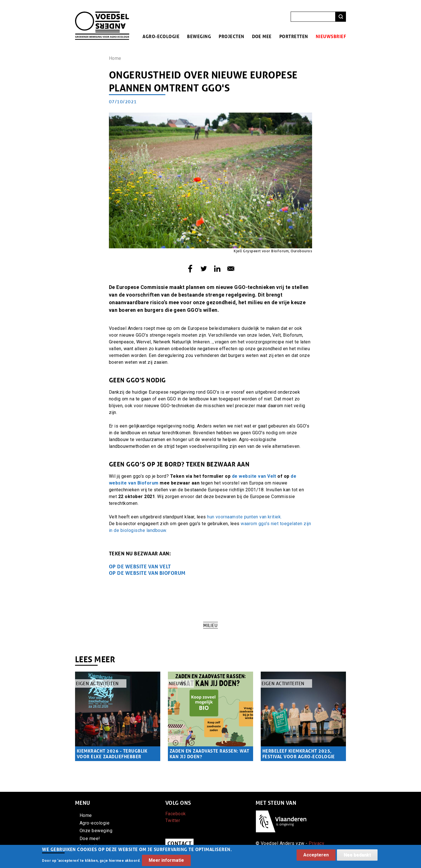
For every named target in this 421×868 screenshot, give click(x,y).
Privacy (316, 843)
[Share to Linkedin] (217, 269)
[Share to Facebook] (190, 269)
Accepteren (316, 857)
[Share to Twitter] (204, 269)
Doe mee (262, 36)
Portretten (294, 36)
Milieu (211, 625)
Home (115, 58)
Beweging (199, 36)
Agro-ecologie (161, 36)
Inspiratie (90, 846)
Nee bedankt (357, 857)
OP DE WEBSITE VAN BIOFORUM (147, 573)
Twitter (173, 820)
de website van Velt (254, 476)
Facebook (176, 814)
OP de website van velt (140, 566)
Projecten (231, 36)
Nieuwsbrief (331, 36)
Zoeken (341, 17)
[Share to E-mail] (231, 269)
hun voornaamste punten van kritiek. (245, 517)
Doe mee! (90, 839)
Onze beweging (96, 831)
